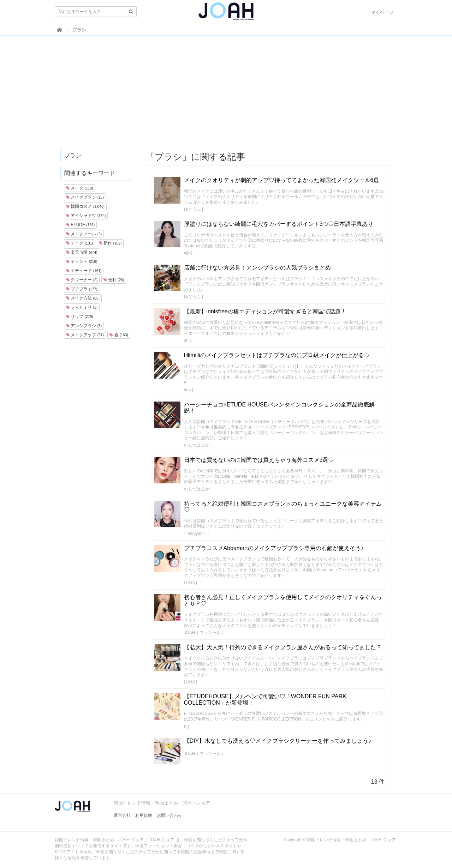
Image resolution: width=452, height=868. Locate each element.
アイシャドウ (86, 216)
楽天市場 (82, 252)
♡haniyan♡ (195, 534)
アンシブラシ (84, 326)
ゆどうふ (192, 209)
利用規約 (144, 815)
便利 (114, 280)
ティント (82, 261)
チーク (79, 243)
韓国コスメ (85, 206)
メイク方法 (83, 298)
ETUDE (80, 225)
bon (188, 390)
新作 (110, 243)
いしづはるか (197, 445)
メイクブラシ (85, 197)
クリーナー (82, 280)
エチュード (84, 271)
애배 (188, 253)
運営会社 (122, 815)
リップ (79, 317)
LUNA (189, 583)
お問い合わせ (169, 815)
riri (186, 340)
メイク (79, 188)
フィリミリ (82, 307)
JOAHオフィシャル (202, 633)
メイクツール (84, 234)
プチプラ (82, 289)
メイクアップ (85, 335)
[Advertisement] (226, 96)
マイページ (382, 12)
